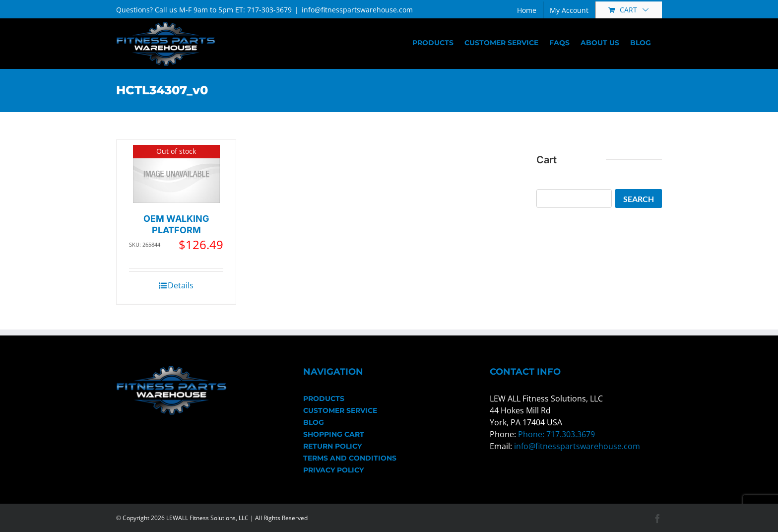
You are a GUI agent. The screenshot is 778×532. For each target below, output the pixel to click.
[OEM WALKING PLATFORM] (176, 174)
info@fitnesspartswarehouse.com (357, 10)
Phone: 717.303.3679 (556, 434)
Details (181, 285)
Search (639, 199)
